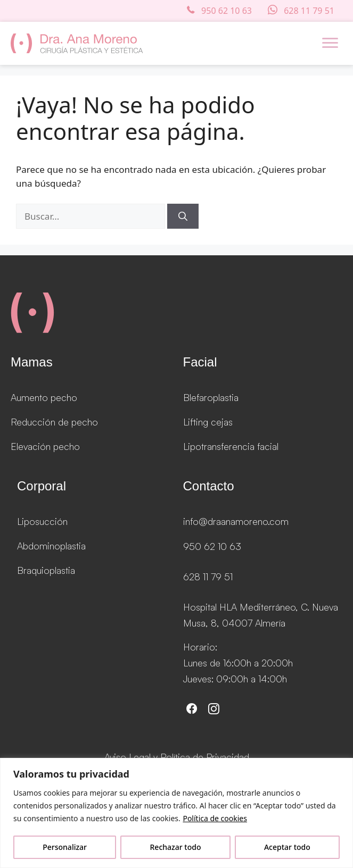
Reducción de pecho (54, 422)
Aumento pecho (44, 397)
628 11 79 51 (208, 577)
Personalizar (65, 847)
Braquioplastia (46, 570)
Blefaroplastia (211, 397)
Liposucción (42, 521)
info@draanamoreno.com (236, 521)
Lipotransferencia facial (231, 446)
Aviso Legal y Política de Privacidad (177, 757)
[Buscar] (183, 216)
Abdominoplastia (51, 546)
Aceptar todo (287, 847)
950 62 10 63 (212, 546)
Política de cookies (215, 818)
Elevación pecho (45, 446)
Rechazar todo (176, 847)
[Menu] (330, 43)
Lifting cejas (208, 422)
